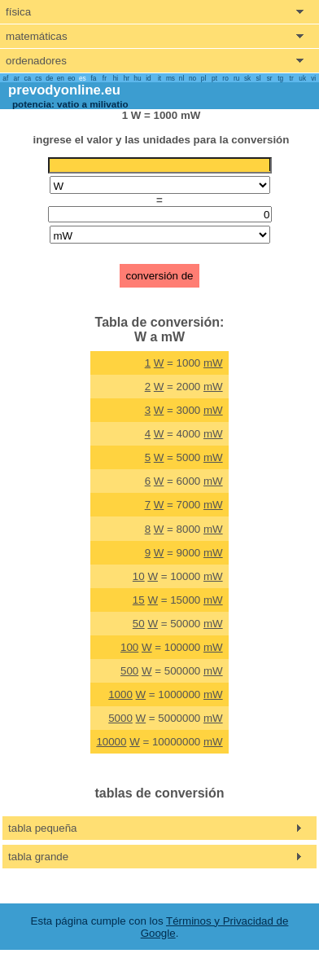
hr (127, 78)
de (49, 78)
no (192, 78)
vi (313, 78)
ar (17, 78)
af (5, 78)
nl (181, 78)
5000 (120, 718)
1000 (120, 694)
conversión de (160, 276)
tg (280, 78)
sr (270, 78)
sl (259, 78)
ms (170, 78)
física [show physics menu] (18, 12)
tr (292, 78)
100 (129, 647)
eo (71, 78)
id (148, 78)
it (159, 78)
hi (116, 78)
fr (105, 78)
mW (213, 363)
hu (137, 78)
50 (139, 624)
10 (139, 576)
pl (203, 78)
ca (27, 78)
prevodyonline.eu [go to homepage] (64, 90)
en (61, 78)
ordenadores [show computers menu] (36, 61)
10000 (111, 742)
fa (93, 78)
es (83, 78)
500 (129, 671)
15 (139, 600)
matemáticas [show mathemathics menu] (37, 36)
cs (38, 78)
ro (225, 78)
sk (247, 78)
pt (214, 78)
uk (302, 78)
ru (236, 78)
